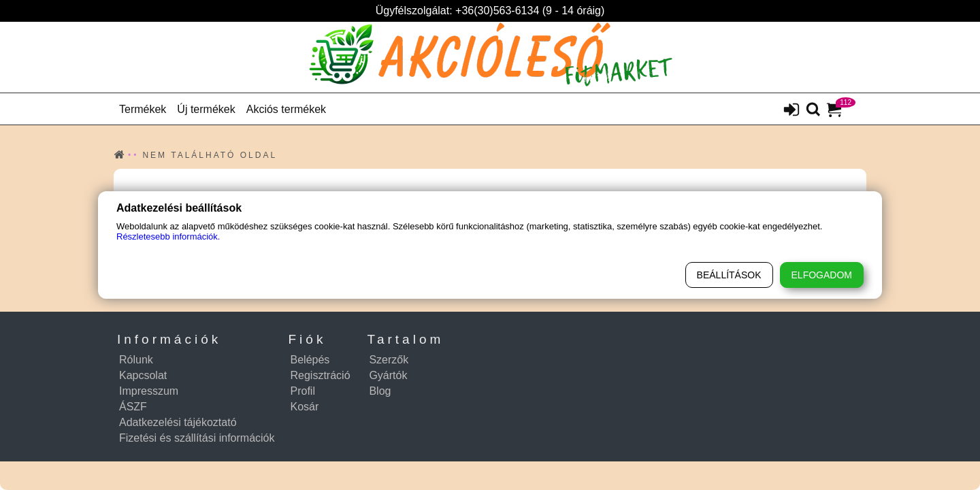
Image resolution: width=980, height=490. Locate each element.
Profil (303, 391)
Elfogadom (822, 275)
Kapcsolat (143, 375)
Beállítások (729, 275)
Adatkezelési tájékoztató (178, 422)
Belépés (310, 360)
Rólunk (136, 360)
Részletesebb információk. (168, 236)
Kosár (305, 407)
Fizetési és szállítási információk (197, 438)
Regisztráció (321, 375)
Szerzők (389, 360)
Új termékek (206, 109)
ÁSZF (133, 407)
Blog (380, 391)
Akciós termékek (286, 109)
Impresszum (149, 391)
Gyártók (388, 375)
